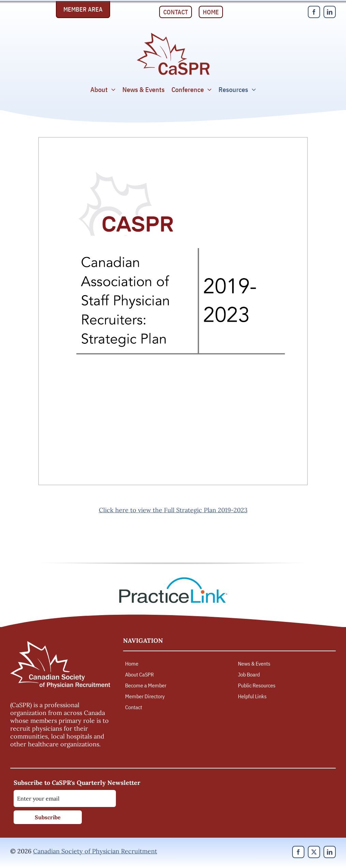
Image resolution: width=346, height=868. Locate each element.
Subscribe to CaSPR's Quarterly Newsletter (77, 783)
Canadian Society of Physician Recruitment (95, 851)
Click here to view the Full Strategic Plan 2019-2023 (173, 510)
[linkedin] (330, 12)
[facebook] (314, 12)
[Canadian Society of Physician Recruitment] (173, 35)
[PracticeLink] (173, 580)
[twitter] (314, 852)
